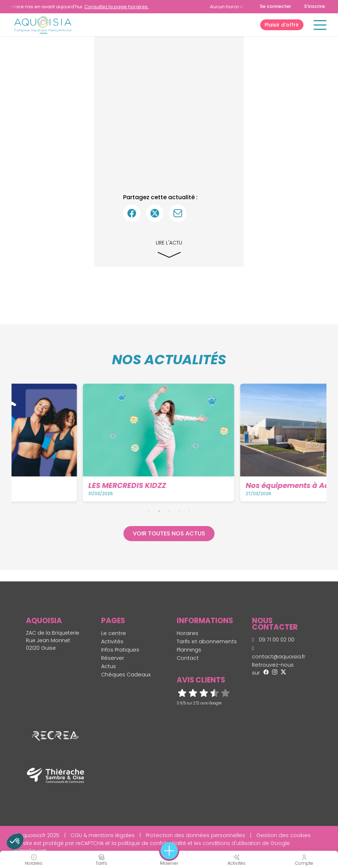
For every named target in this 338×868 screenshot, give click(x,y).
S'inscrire (315, 6)
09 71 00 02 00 (273, 640)
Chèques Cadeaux (126, 675)
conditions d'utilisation (232, 843)
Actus (109, 666)
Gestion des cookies (283, 835)
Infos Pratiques (120, 650)
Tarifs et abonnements (207, 641)
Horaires (188, 633)
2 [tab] (159, 511)
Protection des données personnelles (195, 835)
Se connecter (276, 6)
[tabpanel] (92, 442)
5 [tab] (189, 511)
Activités (112, 641)
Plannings (189, 650)
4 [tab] (179, 511)
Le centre (114, 633)
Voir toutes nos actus (169, 533)
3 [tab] (169, 511)
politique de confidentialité (152, 843)
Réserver (113, 658)
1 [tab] (149, 511)
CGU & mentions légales (103, 835)
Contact (188, 658)
